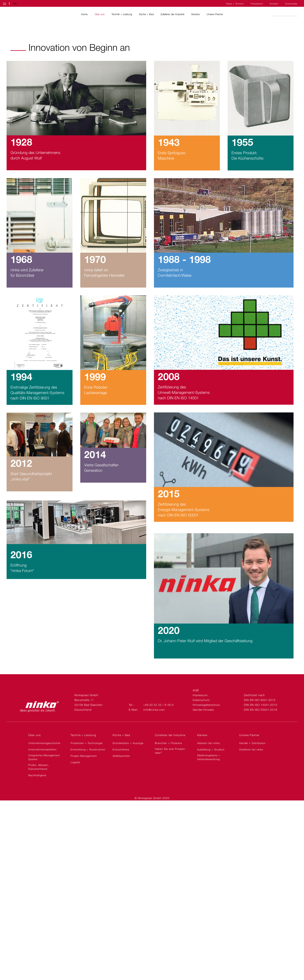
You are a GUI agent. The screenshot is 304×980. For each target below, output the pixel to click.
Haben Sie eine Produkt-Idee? (170, 751)
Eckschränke (121, 749)
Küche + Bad (146, 14)
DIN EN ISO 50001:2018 (260, 710)
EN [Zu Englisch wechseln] (15, 4)
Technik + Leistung (122, 14)
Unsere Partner (215, 14)
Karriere (196, 14)
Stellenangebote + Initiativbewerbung (209, 757)
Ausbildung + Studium (211, 749)
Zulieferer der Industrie (172, 14)
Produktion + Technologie (87, 743)
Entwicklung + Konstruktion (88, 749)
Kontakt (274, 4)
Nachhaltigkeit (37, 775)
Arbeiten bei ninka (209, 743)
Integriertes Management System (44, 757)
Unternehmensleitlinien (42, 749)
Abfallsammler (121, 756)
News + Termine (235, 4)
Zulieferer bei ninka (251, 749)
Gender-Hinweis (203, 710)
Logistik (75, 762)
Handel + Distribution (252, 743)
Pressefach (257, 4)
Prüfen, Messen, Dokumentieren (39, 767)
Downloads (291, 4)
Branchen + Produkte (168, 743)
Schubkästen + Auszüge (128, 743)
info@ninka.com (154, 710)
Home (84, 14)
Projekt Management (84, 756)
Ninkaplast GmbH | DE (17, 14)
